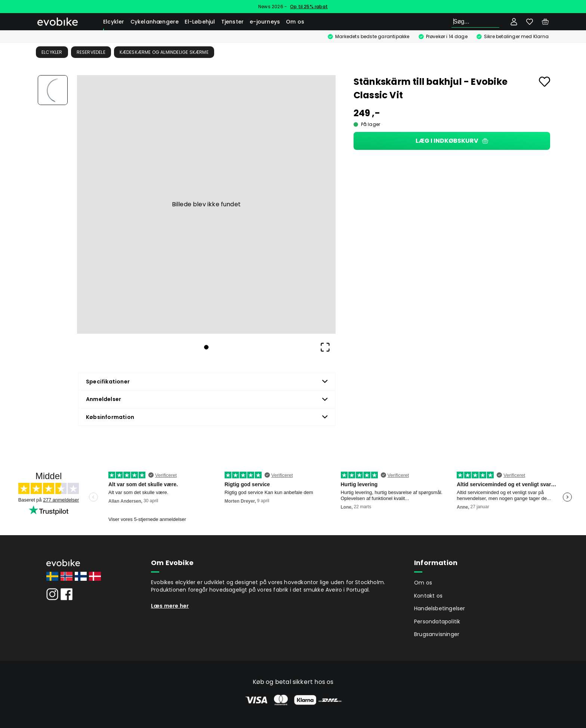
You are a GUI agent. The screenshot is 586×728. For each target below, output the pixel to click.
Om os (295, 22)
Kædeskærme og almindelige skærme (164, 52)
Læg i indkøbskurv (452, 141)
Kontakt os (428, 596)
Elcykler (114, 22)
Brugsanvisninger (437, 634)
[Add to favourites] (545, 82)
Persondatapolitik (437, 621)
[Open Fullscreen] (325, 347)
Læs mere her (170, 606)
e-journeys (265, 22)
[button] (206, 204)
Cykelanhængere (155, 22)
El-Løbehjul (200, 22)
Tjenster (233, 22)
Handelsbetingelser (440, 608)
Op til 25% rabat (309, 7)
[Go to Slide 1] (53, 90)
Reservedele (91, 52)
